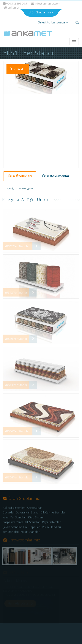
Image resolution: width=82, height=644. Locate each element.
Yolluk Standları (30, 529)
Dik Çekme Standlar (53, 509)
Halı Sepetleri (32, 524)
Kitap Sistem (36, 514)
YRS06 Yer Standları (16, 427)
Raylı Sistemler (51, 519)
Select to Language (52, 18)
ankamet (12, 3)
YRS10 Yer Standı (14, 335)
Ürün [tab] (20, 172)
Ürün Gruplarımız (41, 8)
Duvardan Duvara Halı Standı (21, 509)
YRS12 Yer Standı (14, 288)
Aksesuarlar (34, 504)
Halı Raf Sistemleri (14, 504)
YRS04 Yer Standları (16, 473)
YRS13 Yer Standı (14, 381)
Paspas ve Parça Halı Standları (22, 519)
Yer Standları (11, 529)
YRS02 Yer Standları (16, 242)
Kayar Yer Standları (15, 514)
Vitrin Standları (51, 524)
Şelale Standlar (12, 524)
